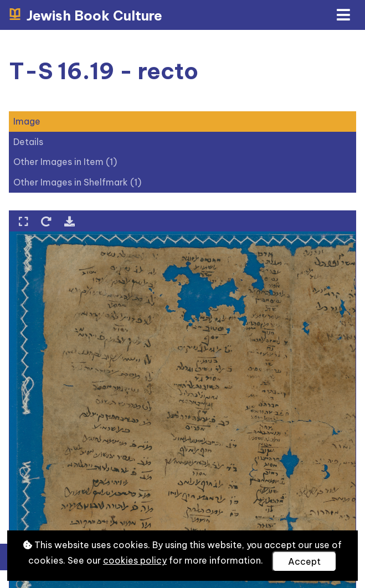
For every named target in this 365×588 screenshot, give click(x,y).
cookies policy (135, 560)
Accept (304, 561)
